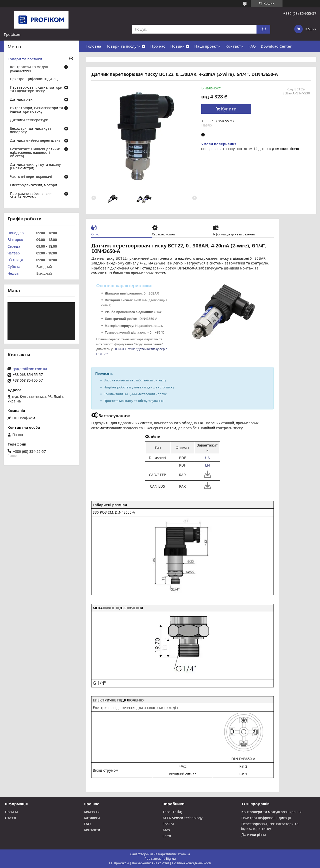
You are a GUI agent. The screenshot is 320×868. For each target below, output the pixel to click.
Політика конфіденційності (191, 863)
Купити (229, 109)
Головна (94, 46)
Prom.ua (184, 854)
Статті (10, 818)
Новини (177, 46)
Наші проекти (207, 46)
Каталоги (92, 818)
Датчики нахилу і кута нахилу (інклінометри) (35, 167)
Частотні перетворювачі (31, 177)
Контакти (234, 46)
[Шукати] (263, 29)
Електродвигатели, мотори (33, 185)
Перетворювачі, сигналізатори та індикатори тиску (36, 89)
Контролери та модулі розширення (29, 69)
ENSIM (168, 824)
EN (207, 465)
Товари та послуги (123, 46)
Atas (166, 830)
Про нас (158, 46)
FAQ (252, 46)
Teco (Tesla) (172, 812)
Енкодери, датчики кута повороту (31, 130)
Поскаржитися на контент (150, 863)
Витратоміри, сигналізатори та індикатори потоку (36, 110)
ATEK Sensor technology (182, 818)
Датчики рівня (22, 100)
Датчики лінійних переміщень (35, 141)
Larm (167, 836)
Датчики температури (29, 120)
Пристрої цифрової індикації (35, 79)
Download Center (276, 46)
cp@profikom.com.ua (30, 369)
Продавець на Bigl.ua (160, 859)
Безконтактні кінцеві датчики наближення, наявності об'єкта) (35, 153)
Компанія (92, 812)
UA (207, 458)
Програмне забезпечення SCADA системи (32, 196)
